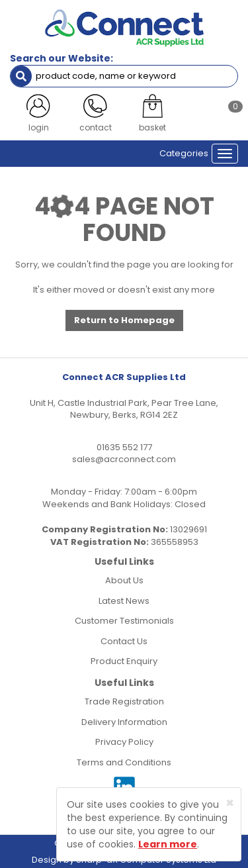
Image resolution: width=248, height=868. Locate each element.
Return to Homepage (124, 320)
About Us (124, 580)
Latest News (124, 601)
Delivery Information (124, 722)
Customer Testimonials (124, 621)
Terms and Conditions (124, 762)
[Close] (230, 803)
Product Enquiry (124, 661)
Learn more (168, 844)
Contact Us (124, 641)
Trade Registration (124, 701)
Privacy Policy (124, 742)
